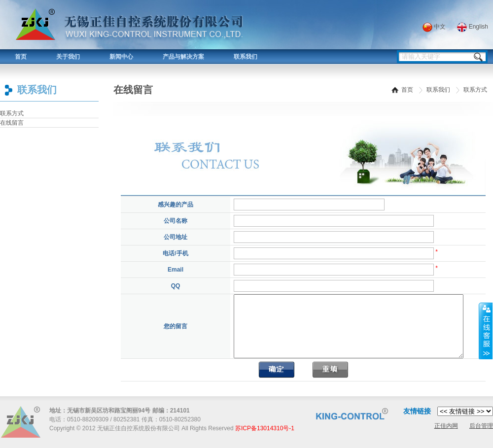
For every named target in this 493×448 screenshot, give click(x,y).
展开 (486, 331)
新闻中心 (121, 57)
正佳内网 (446, 426)
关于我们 (68, 57)
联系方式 (12, 113)
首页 (21, 57)
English (473, 27)
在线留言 (12, 123)
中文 (434, 27)
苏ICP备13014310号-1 (265, 428)
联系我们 (246, 57)
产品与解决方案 (183, 57)
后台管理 (481, 426)
